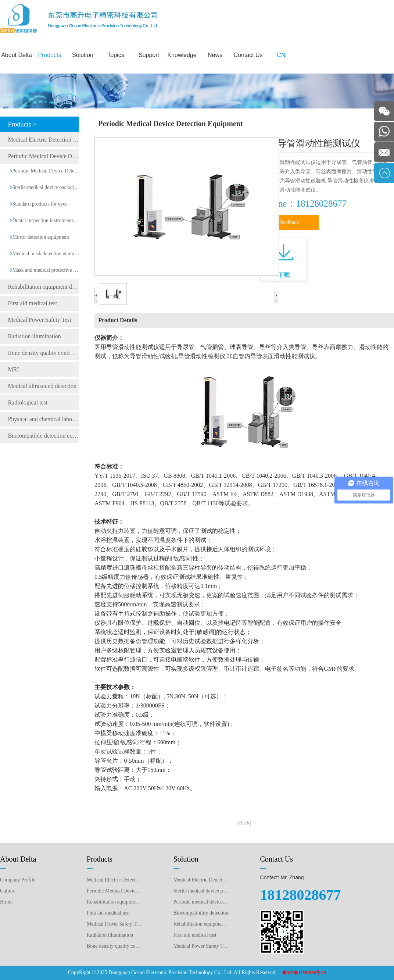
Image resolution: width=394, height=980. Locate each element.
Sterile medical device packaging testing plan (201, 891)
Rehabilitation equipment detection (201, 924)
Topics (116, 55)
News (215, 55)
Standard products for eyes (40, 204)
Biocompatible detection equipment (43, 436)
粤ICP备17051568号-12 (304, 973)
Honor (7, 902)
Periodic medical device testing (201, 902)
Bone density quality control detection (43, 353)
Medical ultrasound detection (42, 386)
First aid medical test (32, 303)
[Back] (244, 823)
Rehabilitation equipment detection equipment (43, 287)
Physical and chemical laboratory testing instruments (43, 419)
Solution (83, 55)
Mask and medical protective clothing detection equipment (46, 270)
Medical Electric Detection (201, 880)
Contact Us (248, 55)
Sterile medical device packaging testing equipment (46, 187)
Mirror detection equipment (41, 237)
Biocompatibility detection (201, 913)
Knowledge (182, 55)
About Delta (17, 55)
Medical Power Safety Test (39, 320)
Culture (8, 891)
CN (281, 55)
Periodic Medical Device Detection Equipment (43, 156)
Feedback (289, 222)
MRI (13, 369)
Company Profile (18, 880)
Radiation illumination (34, 336)
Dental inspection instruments (43, 220)
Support (149, 55)
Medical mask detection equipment (46, 254)
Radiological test (28, 402)
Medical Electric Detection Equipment (43, 140)
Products (49, 55)
